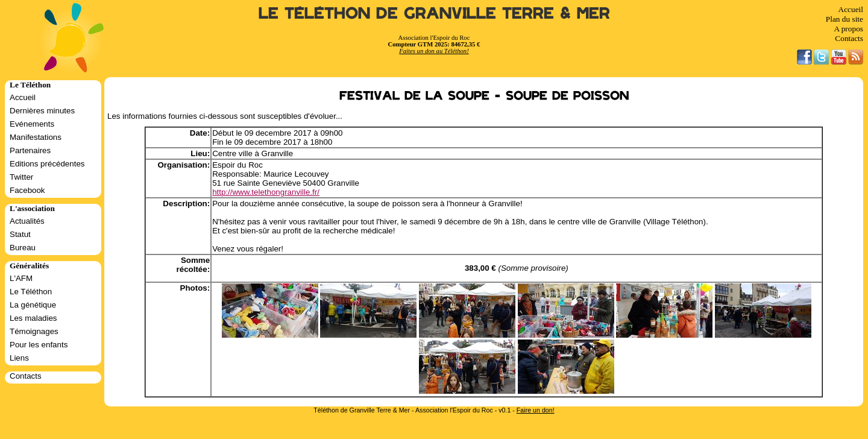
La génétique (33, 305)
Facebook (27, 190)
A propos (848, 29)
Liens (19, 358)
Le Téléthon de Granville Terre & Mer (434, 14)
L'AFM (21, 278)
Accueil (851, 9)
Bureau (23, 248)
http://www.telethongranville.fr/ (266, 192)
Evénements (32, 124)
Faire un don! (536, 410)
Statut (20, 234)
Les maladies (33, 318)
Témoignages (34, 331)
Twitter (21, 177)
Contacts (849, 38)
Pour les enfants (39, 345)
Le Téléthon (31, 292)
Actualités (27, 221)
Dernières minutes (42, 111)
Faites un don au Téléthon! (434, 51)
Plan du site (844, 19)
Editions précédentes (47, 164)
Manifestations (36, 137)
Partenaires (30, 150)
